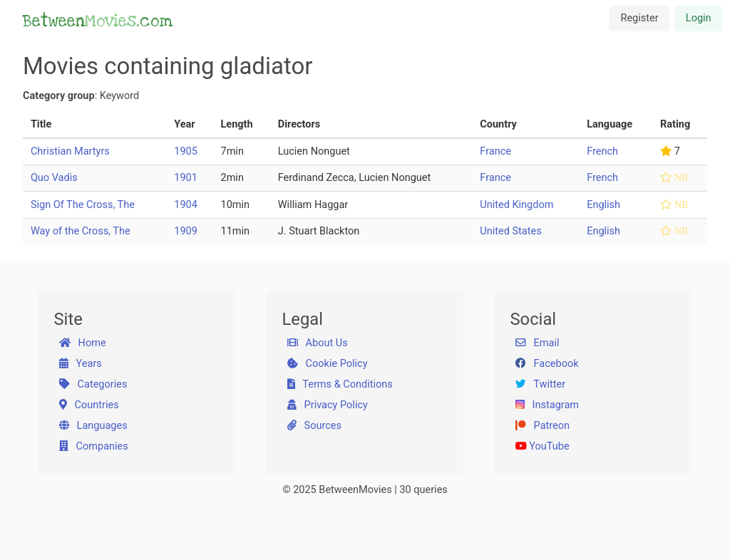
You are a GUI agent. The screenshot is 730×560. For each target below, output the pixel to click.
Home (83, 343)
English (603, 205)
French (602, 151)
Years (81, 364)
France (495, 151)
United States (510, 231)
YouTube (543, 446)
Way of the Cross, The (81, 231)
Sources (314, 426)
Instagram (547, 405)
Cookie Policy (328, 364)
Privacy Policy (328, 405)
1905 (186, 151)
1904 (186, 205)
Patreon (543, 426)
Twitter (540, 384)
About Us (318, 343)
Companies (94, 446)
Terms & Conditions (340, 384)
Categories (93, 384)
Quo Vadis (54, 178)
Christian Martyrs (70, 151)
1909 (186, 231)
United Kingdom (516, 205)
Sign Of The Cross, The (83, 205)
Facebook (547, 364)
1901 (186, 178)
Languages (93, 426)
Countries (89, 405)
